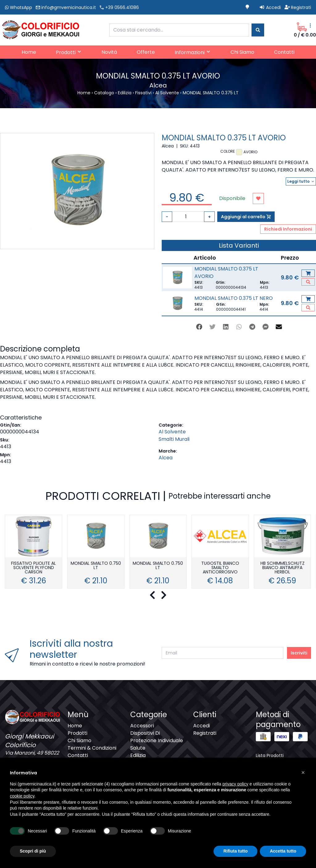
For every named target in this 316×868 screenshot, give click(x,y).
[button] (303, 772)
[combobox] (179, 30)
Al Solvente (172, 432)
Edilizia (138, 755)
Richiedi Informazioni (288, 229)
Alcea (166, 458)
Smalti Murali (174, 439)
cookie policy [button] (22, 796)
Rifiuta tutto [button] (236, 851)
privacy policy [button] (235, 784)
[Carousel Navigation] (158, 595)
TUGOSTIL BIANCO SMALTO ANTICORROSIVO (220, 568)
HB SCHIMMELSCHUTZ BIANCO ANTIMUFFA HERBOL (283, 568)
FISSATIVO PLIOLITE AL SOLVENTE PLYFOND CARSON (33, 568)
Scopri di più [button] (33, 851)
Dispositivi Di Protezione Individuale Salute (157, 740)
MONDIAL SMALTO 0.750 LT (96, 566)
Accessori (142, 726)
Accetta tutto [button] (283, 851)
